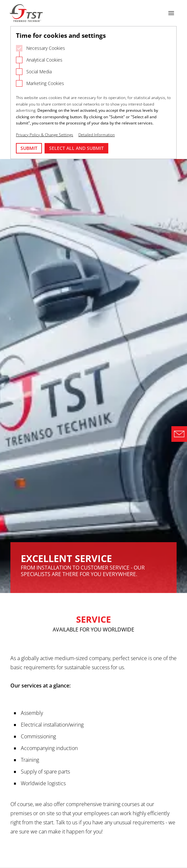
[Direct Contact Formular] (179, 434)
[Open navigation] (171, 13)
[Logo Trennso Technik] (27, 13)
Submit (29, 148)
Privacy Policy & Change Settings (45, 135)
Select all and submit (76, 148)
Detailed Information (97, 135)
